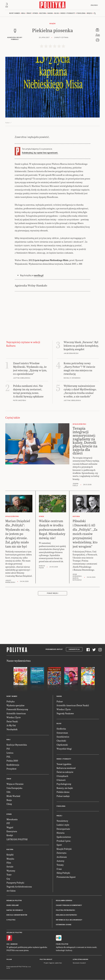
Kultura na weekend (66, 768)
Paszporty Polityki (15, 883)
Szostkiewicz (63, 737)
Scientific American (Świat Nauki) (73, 706)
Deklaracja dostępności (66, 915)
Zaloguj (94, 5)
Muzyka (10, 859)
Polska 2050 (12, 761)
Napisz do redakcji (15, 910)
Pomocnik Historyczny (17, 710)
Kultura (43, 14)
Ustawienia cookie (64, 925)
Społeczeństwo (64, 837)
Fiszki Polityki (62, 944)
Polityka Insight (46, 960)
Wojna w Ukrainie (15, 784)
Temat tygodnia (64, 764)
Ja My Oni (11, 726)
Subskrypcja (74, 650)
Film (9, 863)
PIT (8, 824)
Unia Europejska (14, 788)
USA (9, 792)
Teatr (9, 875)
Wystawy (11, 871)
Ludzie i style (63, 825)
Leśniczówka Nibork (80, 960)
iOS (8, 944)
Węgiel (10, 828)
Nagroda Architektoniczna (19, 887)
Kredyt (10, 836)
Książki (53, 24)
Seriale (10, 867)
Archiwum (62, 857)
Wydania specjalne (16, 706)
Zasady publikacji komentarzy (69, 906)
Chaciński (61, 741)
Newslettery (62, 821)
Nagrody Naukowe (65, 714)
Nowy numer (15, 14)
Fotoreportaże (63, 829)
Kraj (23, 14)
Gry (8, 879)
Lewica (10, 753)
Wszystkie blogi (64, 749)
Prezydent (11, 769)
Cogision (52, 963)
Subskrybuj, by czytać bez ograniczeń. (40, 153)
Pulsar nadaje (63, 796)
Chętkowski (62, 745)
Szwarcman (62, 733)
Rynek (35, 14)
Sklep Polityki (63, 873)
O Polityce (11, 920)
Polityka (11, 702)
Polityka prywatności (65, 910)
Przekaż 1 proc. (64, 841)
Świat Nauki (12, 722)
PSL (8, 757)
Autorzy (60, 861)
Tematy (60, 865)
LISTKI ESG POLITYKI (17, 840)
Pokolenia (81, 14)
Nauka (50, 14)
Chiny (9, 804)
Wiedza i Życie (14, 718)
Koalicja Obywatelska (17, 745)
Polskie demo (63, 792)
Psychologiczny (64, 784)
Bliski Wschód (13, 796)
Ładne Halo (58, 963)
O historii (61, 780)
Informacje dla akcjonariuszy (69, 920)
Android (14, 944)
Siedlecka (61, 729)
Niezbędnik (12, 730)
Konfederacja (13, 765)
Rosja (9, 800)
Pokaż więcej (53, 594)
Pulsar (60, 702)
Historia (61, 833)
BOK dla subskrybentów (17, 915)
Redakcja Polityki (14, 901)
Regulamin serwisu (64, 901)
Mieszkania (12, 820)
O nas (59, 869)
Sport (59, 845)
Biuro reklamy (13, 906)
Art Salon (11, 891)
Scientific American (16, 714)
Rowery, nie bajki (65, 788)
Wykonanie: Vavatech (79, 963)
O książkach (62, 776)
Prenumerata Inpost (54, 650)
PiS (8, 749)
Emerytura (12, 832)
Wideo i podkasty (68, 14)
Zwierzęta (61, 853)
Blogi (57, 14)
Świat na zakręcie (65, 772)
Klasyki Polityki (64, 849)
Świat (29, 14)
